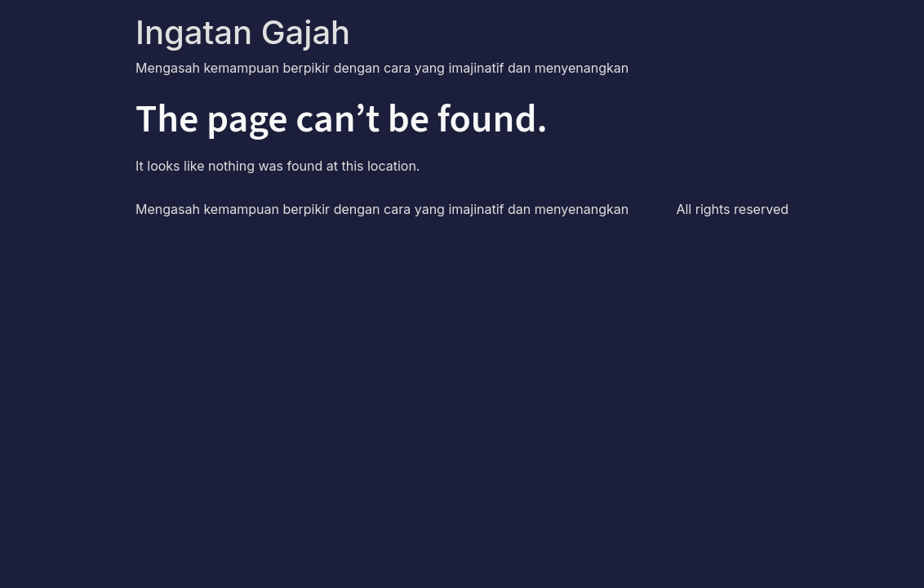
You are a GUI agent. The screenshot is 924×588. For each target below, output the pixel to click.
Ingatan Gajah (243, 32)
